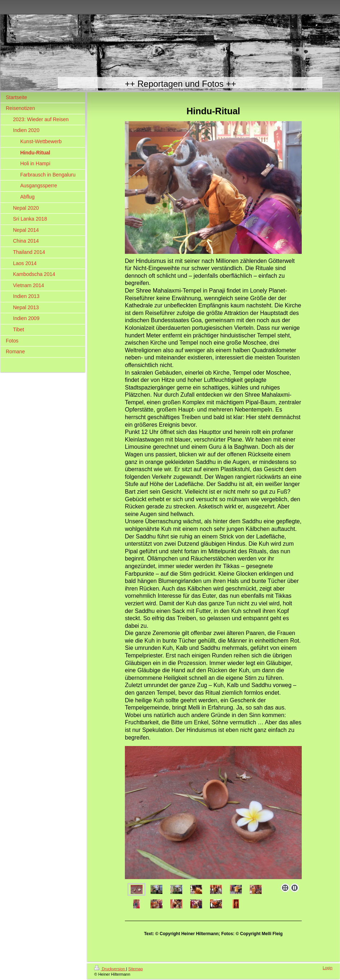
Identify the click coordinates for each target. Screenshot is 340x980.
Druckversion (110, 969)
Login (328, 968)
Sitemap (135, 969)
